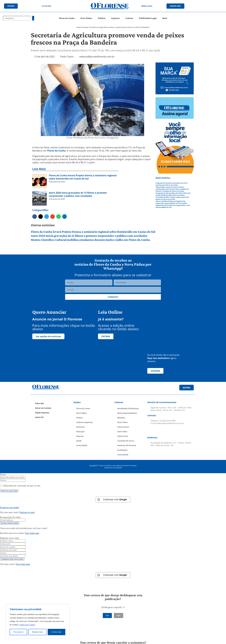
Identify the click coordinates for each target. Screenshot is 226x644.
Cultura (129, 18)
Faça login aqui (32, 533)
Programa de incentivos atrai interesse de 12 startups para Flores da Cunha (172, 184)
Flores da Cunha (67, 18)
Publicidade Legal (148, 18)
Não (118, 616)
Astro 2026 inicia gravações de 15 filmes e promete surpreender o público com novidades (89, 236)
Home (79, 27)
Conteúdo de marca (126, 441)
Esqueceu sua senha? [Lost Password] (10, 507)
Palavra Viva (123, 436)
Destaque (85, 27)
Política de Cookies (27, 625)
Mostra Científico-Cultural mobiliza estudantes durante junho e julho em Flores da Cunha (90, 240)
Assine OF (39, 417)
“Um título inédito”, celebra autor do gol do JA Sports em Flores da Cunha (172, 198)
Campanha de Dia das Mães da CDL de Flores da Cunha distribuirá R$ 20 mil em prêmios (173, 194)
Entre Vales (122, 432)
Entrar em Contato (43, 408)
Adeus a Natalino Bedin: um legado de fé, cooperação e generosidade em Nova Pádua (171, 202)
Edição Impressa (42, 413)
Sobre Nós (39, 403)
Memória (121, 418)
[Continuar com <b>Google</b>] (113, 500)
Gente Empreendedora (127, 413)
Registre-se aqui (27, 512)
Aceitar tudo (56, 632)
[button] (35, 217)
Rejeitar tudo (37, 632)
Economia (80, 427)
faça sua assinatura (158, 358)
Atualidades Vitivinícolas (128, 408)
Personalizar (18, 632)
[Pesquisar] (33, 18)
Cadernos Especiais (84, 422)
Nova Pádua (86, 18)
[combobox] (17, 18)
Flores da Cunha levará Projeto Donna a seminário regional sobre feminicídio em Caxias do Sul (93, 232)
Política (102, 18)
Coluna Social (123, 427)
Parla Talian (122, 422)
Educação (80, 432)
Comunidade (82, 445)
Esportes (116, 18)
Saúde (79, 441)
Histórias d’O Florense (127, 445)
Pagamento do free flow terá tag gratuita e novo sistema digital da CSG (173, 206)
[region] (37, 621)
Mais (165, 18)
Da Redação (122, 450)
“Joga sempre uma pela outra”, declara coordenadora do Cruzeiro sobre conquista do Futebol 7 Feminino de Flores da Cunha (172, 189)
